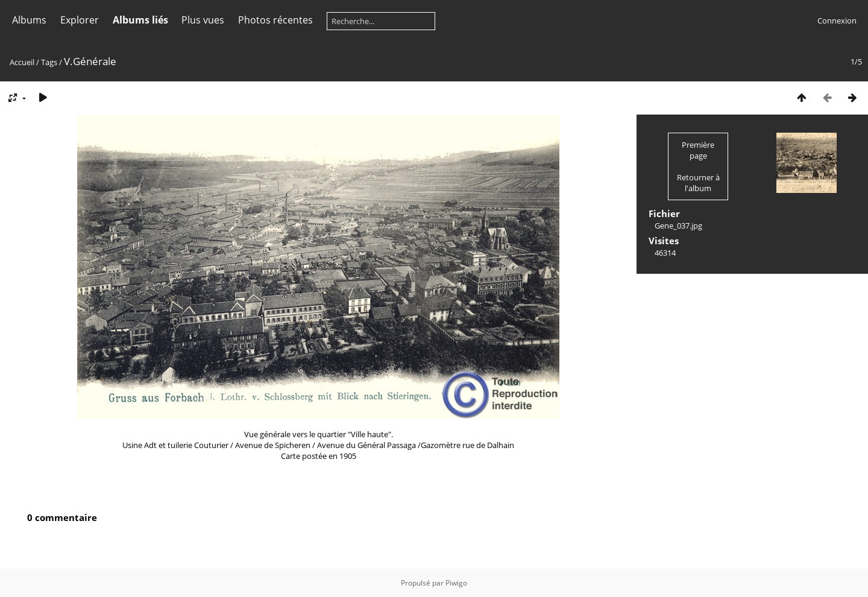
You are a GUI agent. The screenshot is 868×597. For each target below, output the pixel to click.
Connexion (837, 21)
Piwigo (456, 583)
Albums (29, 20)
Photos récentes (275, 20)
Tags (49, 62)
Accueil (22, 62)
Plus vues (203, 20)
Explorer (80, 20)
